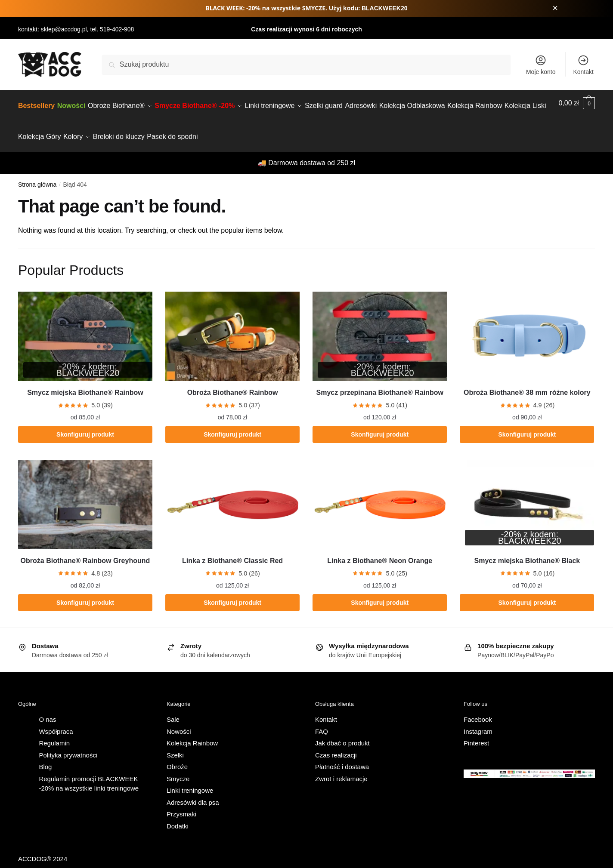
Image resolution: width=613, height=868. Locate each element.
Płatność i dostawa (342, 756)
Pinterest (476, 733)
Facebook (478, 709)
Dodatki (178, 816)
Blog (45, 756)
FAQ (322, 721)
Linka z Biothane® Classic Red (232, 550)
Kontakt (583, 65)
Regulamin (54, 733)
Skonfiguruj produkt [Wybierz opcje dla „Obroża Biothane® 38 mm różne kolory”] (527, 424)
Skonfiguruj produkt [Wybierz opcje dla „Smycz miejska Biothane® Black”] (527, 592)
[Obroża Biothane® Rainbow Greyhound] (85, 494)
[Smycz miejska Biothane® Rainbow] (85, 326)
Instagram (478, 721)
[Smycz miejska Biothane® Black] (527, 494)
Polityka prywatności (68, 745)
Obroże (177, 756)
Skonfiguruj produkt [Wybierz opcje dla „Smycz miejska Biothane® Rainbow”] (85, 424)
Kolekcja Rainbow (192, 733)
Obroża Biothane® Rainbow (233, 382)
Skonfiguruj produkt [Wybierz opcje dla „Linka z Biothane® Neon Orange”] (380, 592)
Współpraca (56, 721)
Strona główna (37, 174)
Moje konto (541, 65)
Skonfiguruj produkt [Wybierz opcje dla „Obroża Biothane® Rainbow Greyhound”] (85, 592)
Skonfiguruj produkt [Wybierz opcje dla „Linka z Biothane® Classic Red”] (232, 592)
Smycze (178, 768)
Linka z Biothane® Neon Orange (380, 550)
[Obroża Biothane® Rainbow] (232, 326)
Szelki (175, 745)
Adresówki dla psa (193, 792)
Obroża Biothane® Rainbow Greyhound (85, 550)
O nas (47, 709)
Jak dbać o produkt (342, 733)
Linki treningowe (190, 780)
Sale (173, 709)
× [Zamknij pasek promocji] (555, 8)
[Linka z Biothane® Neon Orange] (380, 494)
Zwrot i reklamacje (341, 768)
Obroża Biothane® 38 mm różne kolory (527, 382)
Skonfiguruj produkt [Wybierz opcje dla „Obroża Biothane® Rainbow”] (232, 424)
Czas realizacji (336, 745)
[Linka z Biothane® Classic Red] (232, 494)
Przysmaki (181, 804)
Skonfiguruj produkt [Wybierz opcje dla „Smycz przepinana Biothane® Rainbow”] (380, 424)
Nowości (179, 721)
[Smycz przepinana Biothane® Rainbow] (380, 326)
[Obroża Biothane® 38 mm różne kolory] (527, 326)
